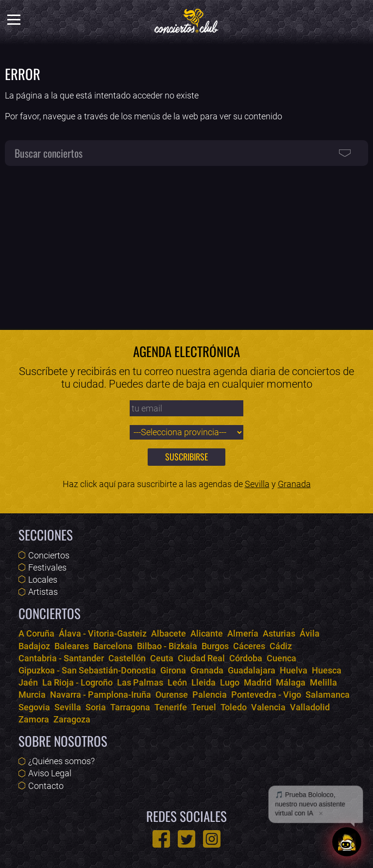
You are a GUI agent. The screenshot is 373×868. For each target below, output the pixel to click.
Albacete (169, 633)
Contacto (46, 786)
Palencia (210, 695)
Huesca (327, 670)
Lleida (203, 682)
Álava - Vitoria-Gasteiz (103, 633)
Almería (243, 633)
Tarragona (130, 707)
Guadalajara (252, 670)
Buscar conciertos (49, 153)
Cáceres (249, 646)
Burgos (215, 646)
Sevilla (257, 484)
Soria (96, 707)
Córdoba (246, 658)
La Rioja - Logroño (77, 682)
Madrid (258, 682)
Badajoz (34, 646)
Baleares (72, 646)
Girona (173, 670)
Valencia (268, 707)
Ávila (310, 633)
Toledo (234, 707)
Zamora (34, 719)
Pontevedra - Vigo (266, 695)
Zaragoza (72, 719)
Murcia (32, 695)
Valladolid (310, 707)
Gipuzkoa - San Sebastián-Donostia (87, 670)
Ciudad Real (201, 658)
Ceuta (162, 658)
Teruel (204, 707)
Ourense (172, 695)
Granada (294, 484)
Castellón (127, 658)
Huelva (294, 670)
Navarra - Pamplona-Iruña (101, 695)
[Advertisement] (186, 243)
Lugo (230, 682)
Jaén (28, 682)
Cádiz (281, 646)
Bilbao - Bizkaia (167, 646)
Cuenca (281, 658)
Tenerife (171, 707)
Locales (43, 580)
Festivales (47, 567)
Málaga (291, 682)
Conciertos (49, 555)
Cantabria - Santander (61, 658)
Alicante (207, 633)
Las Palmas (140, 682)
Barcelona (113, 646)
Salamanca (328, 695)
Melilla (323, 682)
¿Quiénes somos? (61, 761)
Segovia (34, 707)
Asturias (279, 633)
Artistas (43, 592)
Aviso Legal (50, 773)
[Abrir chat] (347, 842)
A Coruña (36, 633)
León (177, 682)
